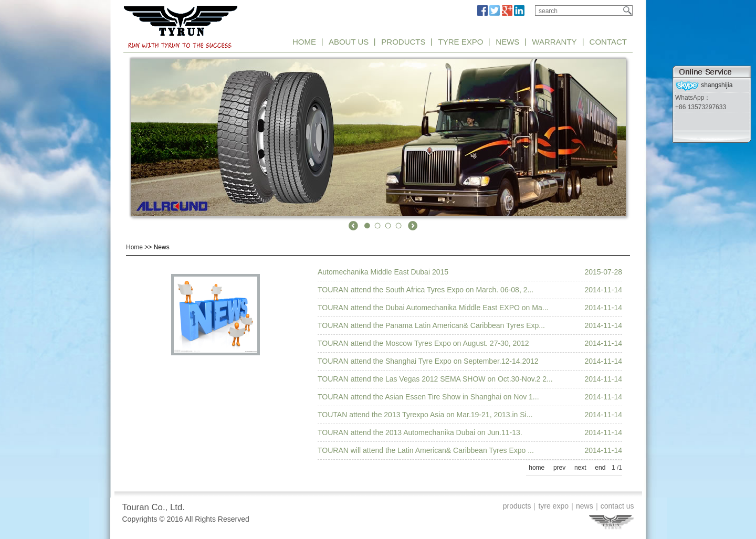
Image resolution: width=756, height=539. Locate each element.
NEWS (507, 42)
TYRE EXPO (460, 42)
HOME (304, 42)
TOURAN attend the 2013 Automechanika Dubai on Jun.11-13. (420, 432)
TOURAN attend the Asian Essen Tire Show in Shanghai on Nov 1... (428, 397)
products (517, 506)
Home (134, 247)
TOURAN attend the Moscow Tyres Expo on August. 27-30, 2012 (423, 343)
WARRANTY (554, 42)
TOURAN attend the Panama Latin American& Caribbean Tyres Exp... (431, 325)
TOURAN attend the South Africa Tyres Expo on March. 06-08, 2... (426, 290)
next (580, 468)
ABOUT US (349, 42)
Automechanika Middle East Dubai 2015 (383, 272)
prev (559, 468)
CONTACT (608, 42)
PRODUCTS (403, 42)
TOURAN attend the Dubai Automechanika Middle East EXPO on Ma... (433, 308)
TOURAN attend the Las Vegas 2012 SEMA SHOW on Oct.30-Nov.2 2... (435, 379)
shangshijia (704, 85)
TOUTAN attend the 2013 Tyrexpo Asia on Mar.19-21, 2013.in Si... (425, 415)
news (585, 506)
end (600, 468)
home (537, 468)
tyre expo (553, 506)
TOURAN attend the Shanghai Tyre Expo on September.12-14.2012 (428, 361)
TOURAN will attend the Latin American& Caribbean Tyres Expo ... (426, 450)
